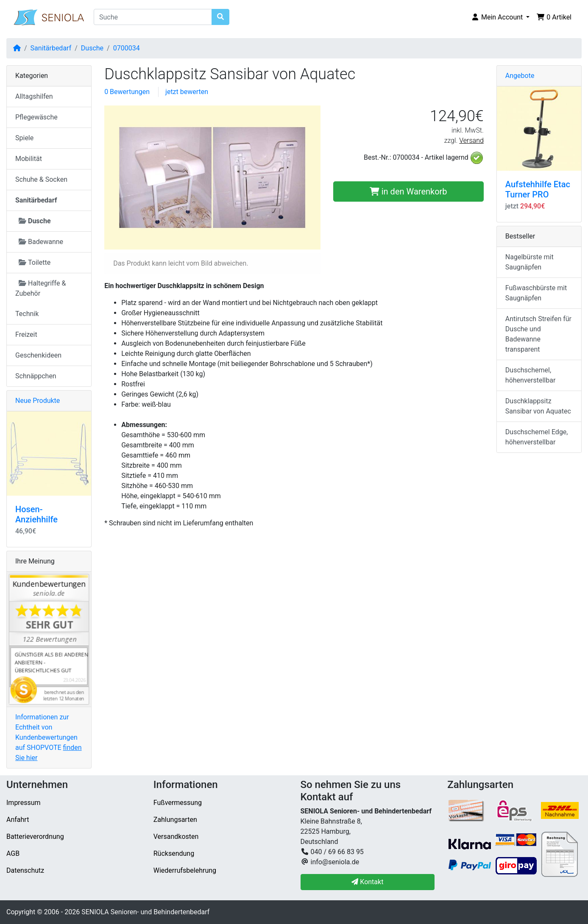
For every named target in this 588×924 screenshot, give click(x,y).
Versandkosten (176, 837)
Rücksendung (174, 853)
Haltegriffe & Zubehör (40, 288)
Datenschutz (25, 870)
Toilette (35, 262)
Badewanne (41, 242)
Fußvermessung (178, 803)
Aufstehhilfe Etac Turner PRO (538, 189)
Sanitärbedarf (51, 48)
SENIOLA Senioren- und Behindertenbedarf (145, 912)
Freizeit (26, 334)
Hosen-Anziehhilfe (36, 514)
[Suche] (153, 17)
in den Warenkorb (408, 191)
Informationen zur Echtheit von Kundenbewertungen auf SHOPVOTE (49, 737)
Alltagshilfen (34, 96)
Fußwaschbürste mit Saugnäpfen (536, 293)
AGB (13, 853)
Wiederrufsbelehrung (185, 870)
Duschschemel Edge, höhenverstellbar (537, 437)
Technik (27, 314)
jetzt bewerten (187, 92)
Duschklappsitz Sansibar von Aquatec (538, 406)
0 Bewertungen (127, 92)
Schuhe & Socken (41, 179)
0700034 (127, 48)
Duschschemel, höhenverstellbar (531, 375)
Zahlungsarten (175, 820)
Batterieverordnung (35, 837)
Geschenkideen (38, 355)
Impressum (24, 803)
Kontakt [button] (367, 882)
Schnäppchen (36, 376)
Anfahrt (18, 820)
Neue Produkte (38, 401)
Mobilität (29, 159)
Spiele (24, 138)
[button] (500, 17)
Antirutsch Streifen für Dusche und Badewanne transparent (538, 334)
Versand (471, 140)
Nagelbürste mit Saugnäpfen (529, 262)
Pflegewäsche (36, 117)
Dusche (92, 48)
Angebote (520, 76)
